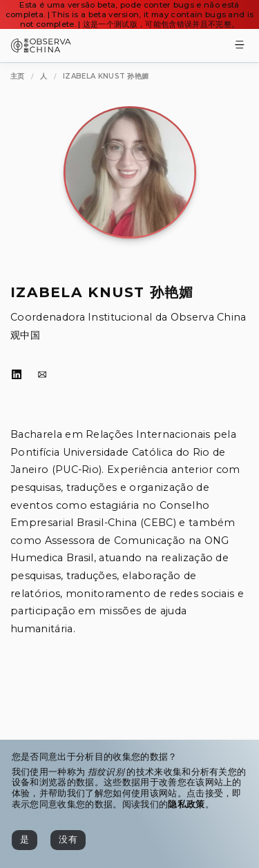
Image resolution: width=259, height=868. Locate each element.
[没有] (68, 840)
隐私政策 (186, 804)
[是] (25, 840)
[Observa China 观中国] (41, 49)
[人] (44, 76)
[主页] (18, 76)
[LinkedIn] (17, 375)
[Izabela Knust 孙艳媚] (106, 76)
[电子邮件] (42, 375)
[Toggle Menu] (240, 46)
